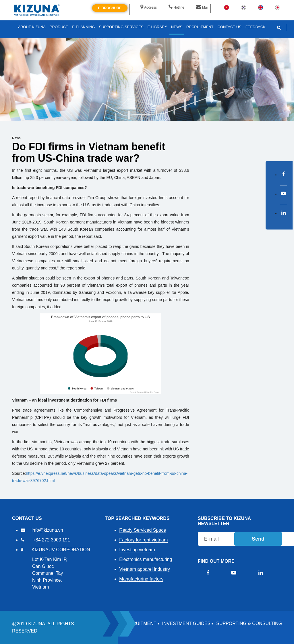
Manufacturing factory (141, 579)
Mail (202, 7)
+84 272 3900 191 (51, 540)
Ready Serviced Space (143, 530)
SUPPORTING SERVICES (121, 27)
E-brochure (110, 8)
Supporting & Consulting (249, 623)
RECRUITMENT (140, 623)
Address (149, 7)
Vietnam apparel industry (145, 569)
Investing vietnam (137, 550)
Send (258, 539)
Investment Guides (186, 623)
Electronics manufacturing (146, 559)
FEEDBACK (256, 27)
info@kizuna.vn (47, 530)
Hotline (176, 7)
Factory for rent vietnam (143, 540)
